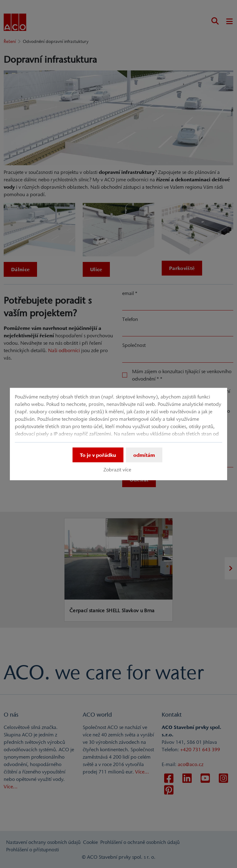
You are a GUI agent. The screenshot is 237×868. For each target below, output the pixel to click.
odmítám (144, 455)
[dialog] (118, 434)
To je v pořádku (98, 455)
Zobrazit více (117, 470)
